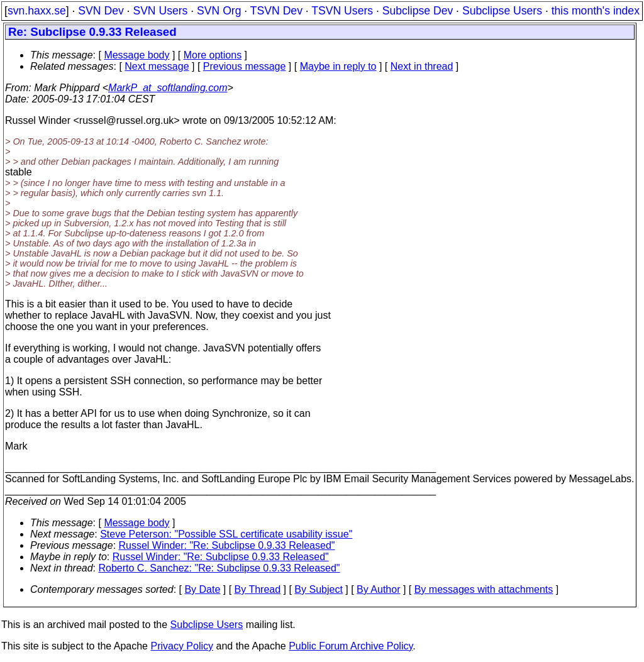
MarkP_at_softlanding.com (168, 88)
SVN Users (160, 11)
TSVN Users (342, 11)
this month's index (596, 11)
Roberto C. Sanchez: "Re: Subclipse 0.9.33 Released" (219, 568)
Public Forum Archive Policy (351, 646)
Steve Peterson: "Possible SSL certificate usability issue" (226, 534)
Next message (157, 66)
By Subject (318, 589)
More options (213, 55)
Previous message (245, 66)
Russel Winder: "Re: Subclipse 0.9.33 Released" (227, 545)
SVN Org (219, 11)
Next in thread (422, 66)
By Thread (258, 589)
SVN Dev (101, 11)
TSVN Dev (276, 11)
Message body (136, 55)
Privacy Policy (182, 646)
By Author (378, 589)
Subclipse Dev (418, 11)
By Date (202, 589)
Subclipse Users (502, 11)
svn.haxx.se (37, 11)
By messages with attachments (484, 589)
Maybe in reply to (338, 66)
